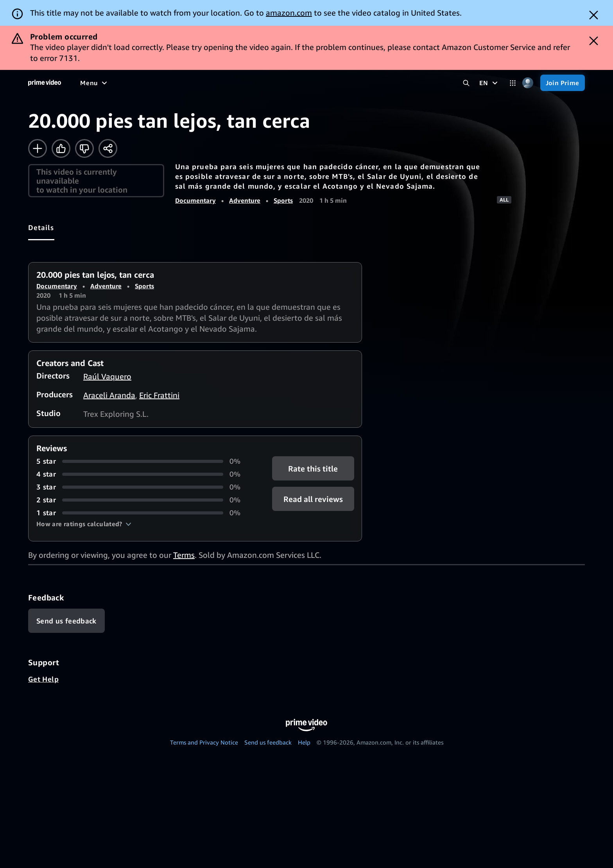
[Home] (45, 83)
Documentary (195, 200)
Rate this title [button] (313, 469)
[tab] (41, 227)
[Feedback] (66, 621)
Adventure (245, 200)
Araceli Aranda (109, 395)
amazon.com (289, 13)
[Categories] (513, 83)
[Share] (108, 148)
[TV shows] (153, 83)
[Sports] (189, 83)
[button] (84, 524)
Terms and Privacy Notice (204, 742)
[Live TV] (250, 83)
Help (304, 742)
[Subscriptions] (300, 83)
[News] (219, 83)
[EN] (489, 83)
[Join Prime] (563, 83)
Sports (283, 200)
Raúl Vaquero (107, 376)
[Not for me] (84, 148)
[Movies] (116, 83)
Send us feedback (268, 742)
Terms (184, 555)
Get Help (43, 679)
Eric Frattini (159, 395)
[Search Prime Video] (466, 83)
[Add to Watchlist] (38, 148)
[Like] (61, 148)
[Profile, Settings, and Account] (528, 83)
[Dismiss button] (594, 15)
